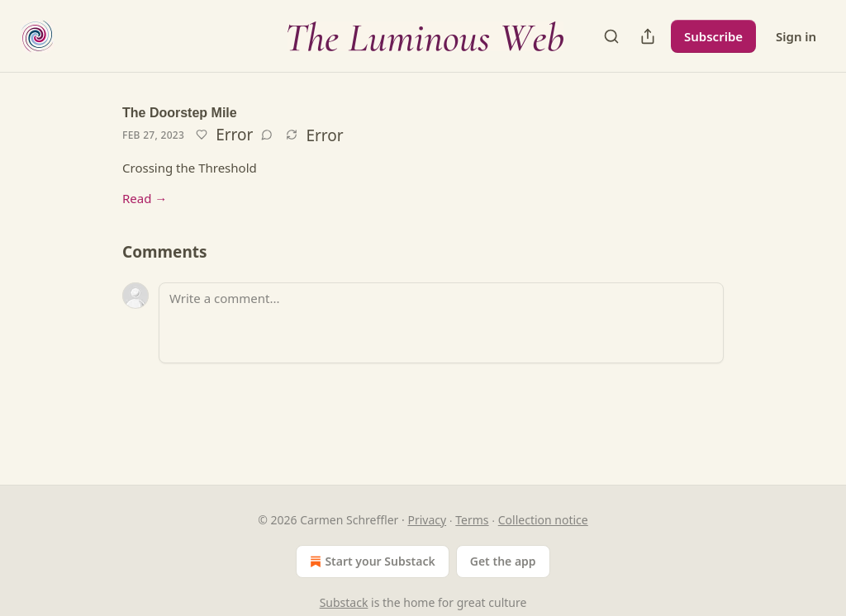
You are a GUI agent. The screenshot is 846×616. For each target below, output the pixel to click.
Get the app (503, 561)
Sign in (796, 36)
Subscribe (713, 36)
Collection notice (543, 520)
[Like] (202, 135)
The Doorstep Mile (180, 113)
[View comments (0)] (267, 135)
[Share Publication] (648, 36)
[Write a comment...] (441, 323)
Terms (472, 520)
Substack (344, 602)
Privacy (427, 520)
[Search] (611, 36)
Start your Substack (371, 562)
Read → (145, 198)
